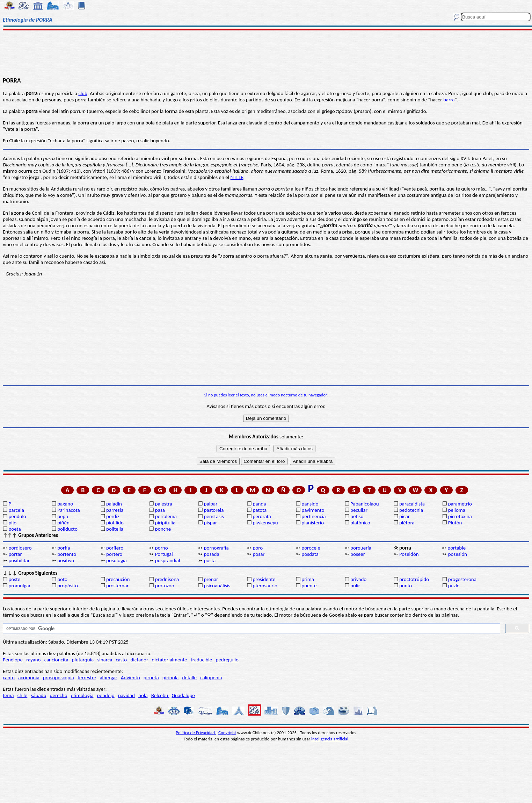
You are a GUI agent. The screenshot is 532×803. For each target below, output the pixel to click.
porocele (311, 548)
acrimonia (29, 677)
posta (210, 560)
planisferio (313, 523)
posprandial (167, 560)
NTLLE (237, 177)
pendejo (106, 695)
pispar (211, 523)
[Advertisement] (266, 53)
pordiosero (20, 548)
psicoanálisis (217, 586)
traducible (201, 660)
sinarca (105, 660)
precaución (118, 579)
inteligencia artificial (330, 739)
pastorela (214, 510)
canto (9, 677)
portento (67, 554)
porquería (361, 548)
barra (449, 100)
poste (14, 579)
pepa (63, 516)
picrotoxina (460, 516)
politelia (115, 529)
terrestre (87, 677)
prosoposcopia (59, 677)
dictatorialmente (169, 660)
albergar (108, 677)
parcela (16, 510)
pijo (12, 523)
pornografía (216, 548)
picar (405, 516)
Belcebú (160, 695)
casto (121, 660)
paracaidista (412, 504)
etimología (82, 695)
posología (116, 560)
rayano (33, 660)
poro (258, 548)
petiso (357, 516)
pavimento (313, 510)
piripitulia (165, 523)
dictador (139, 660)
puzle (454, 586)
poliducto (67, 529)
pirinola (170, 677)
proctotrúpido (414, 579)
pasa (160, 510)
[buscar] (251, 629)
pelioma (457, 510)
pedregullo (227, 660)
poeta (14, 529)
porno (162, 548)
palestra (164, 504)
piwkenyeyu (265, 523)
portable (457, 548)
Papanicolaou (365, 504)
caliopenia (211, 677)
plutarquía (83, 660)
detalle (189, 677)
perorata (262, 516)
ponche (163, 529)
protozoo (165, 586)
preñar (211, 579)
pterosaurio (265, 586)
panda (259, 504)
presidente (264, 579)
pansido (310, 504)
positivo (66, 560)
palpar (211, 504)
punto (406, 586)
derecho (59, 695)
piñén (63, 523)
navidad (126, 695)
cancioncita (56, 660)
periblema (166, 516)
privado (358, 579)
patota (260, 510)
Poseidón (409, 554)
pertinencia (314, 516)
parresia (115, 510)
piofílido (115, 523)
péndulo (17, 516)
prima (308, 579)
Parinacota (69, 510)
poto (62, 579)
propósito (68, 586)
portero (114, 554)
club (83, 93)
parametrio (460, 504)
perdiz (113, 516)
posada (212, 554)
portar (15, 554)
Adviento (130, 677)
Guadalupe (183, 695)
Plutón (455, 523)
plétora (407, 523)
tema (8, 695)
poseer (358, 554)
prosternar (117, 586)
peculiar (359, 510)
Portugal (164, 554)
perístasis (214, 516)
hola (143, 695)
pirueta (151, 677)
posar (258, 554)
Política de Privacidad (196, 733)
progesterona (462, 579)
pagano (65, 504)
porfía (64, 548)
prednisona (167, 579)
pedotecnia (411, 510)
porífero (115, 548)
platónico (360, 523)
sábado (38, 695)
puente (309, 586)
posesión (458, 554)
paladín (114, 504)
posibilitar (19, 560)
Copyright (227, 733)
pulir (355, 586)
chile (23, 695)
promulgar (19, 586)
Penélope (13, 660)
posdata (310, 554)
